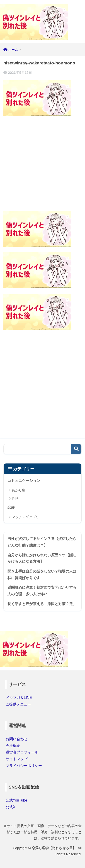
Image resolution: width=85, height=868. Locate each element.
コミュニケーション (24, 481)
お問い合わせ (17, 739)
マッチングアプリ (25, 517)
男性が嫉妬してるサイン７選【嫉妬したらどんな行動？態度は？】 (42, 542)
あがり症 (19, 490)
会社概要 (13, 746)
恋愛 (11, 508)
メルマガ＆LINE (19, 698)
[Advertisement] (42, 164)
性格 (15, 498)
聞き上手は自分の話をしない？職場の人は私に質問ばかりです (42, 575)
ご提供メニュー (18, 704)
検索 (76, 449)
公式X (11, 807)
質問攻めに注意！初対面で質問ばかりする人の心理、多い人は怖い (42, 591)
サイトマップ (17, 759)
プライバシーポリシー (24, 766)
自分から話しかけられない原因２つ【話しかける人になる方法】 (42, 558)
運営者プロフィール (22, 752)
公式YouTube (16, 800)
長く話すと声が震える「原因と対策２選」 (42, 604)
